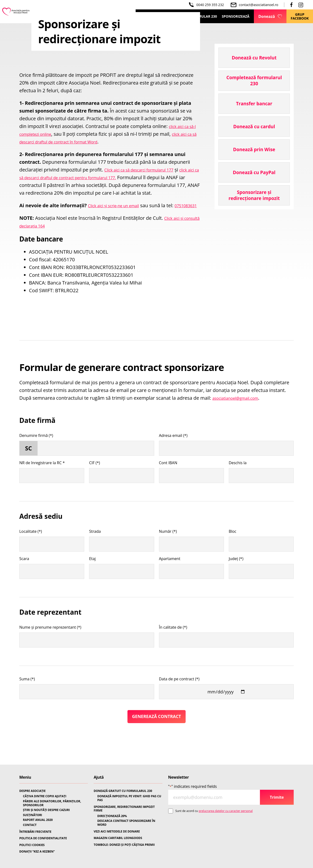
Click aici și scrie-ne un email (120, 213)
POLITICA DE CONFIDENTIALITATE (43, 838)
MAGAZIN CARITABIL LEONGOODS (118, 838)
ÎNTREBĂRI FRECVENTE (35, 832)
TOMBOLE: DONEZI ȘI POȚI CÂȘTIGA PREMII (124, 845)
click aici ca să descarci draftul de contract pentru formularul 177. (92, 177)
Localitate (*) (31, 547)
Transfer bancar (254, 104)
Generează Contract (156, 733)
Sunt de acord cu (214, 811)
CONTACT (30, 825)
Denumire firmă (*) (36, 451)
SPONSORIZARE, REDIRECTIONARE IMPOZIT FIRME (124, 809)
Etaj (92, 574)
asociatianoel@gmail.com (241, 413)
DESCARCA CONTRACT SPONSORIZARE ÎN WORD (126, 823)
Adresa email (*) (173, 451)
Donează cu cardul (254, 127)
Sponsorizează (236, 16)
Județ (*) (236, 574)
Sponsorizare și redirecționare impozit (254, 195)
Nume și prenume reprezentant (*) (50, 643)
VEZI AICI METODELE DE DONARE (117, 832)
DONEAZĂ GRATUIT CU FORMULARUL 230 (123, 791)
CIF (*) (94, 478)
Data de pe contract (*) (179, 694)
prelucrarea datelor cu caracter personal (226, 811)
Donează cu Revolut (254, 58)
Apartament (170, 574)
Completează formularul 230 (254, 81)
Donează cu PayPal (254, 172)
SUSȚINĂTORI (32, 815)
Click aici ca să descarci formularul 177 (147, 170)
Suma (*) (27, 694)
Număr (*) (168, 547)
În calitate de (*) (173, 643)
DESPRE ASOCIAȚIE (32, 791)
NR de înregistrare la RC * (42, 478)
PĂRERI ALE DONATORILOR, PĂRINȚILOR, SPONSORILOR (52, 803)
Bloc (233, 547)
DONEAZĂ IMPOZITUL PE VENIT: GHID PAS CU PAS (129, 798)
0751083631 (33, 221)
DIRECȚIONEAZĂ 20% (112, 816)
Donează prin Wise (254, 149)
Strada (95, 547)
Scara (24, 574)
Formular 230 (204, 16)
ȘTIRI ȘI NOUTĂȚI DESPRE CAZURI (46, 810)
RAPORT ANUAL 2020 (38, 820)
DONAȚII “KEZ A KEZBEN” (37, 852)
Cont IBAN (168, 478)
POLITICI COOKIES (32, 845)
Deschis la (238, 478)
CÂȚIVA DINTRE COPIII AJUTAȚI (45, 797)
